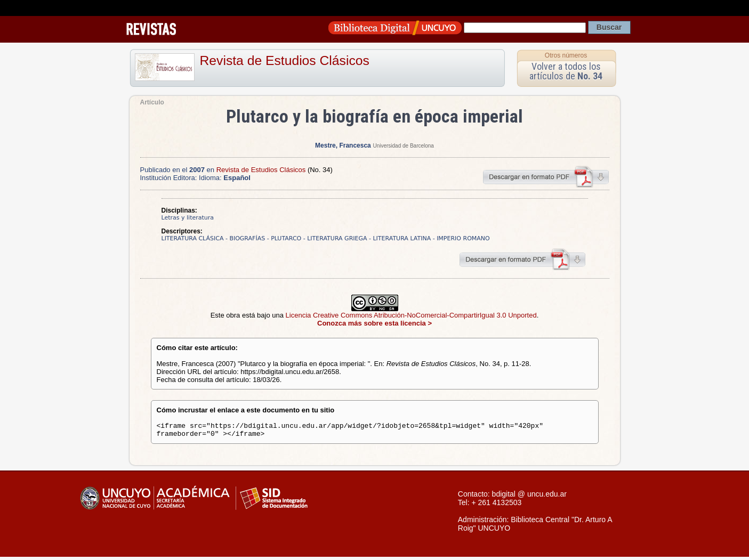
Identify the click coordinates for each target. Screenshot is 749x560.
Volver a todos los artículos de (566, 71)
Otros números (566, 55)
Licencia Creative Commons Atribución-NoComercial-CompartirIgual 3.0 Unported (411, 315)
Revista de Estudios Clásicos (285, 60)
